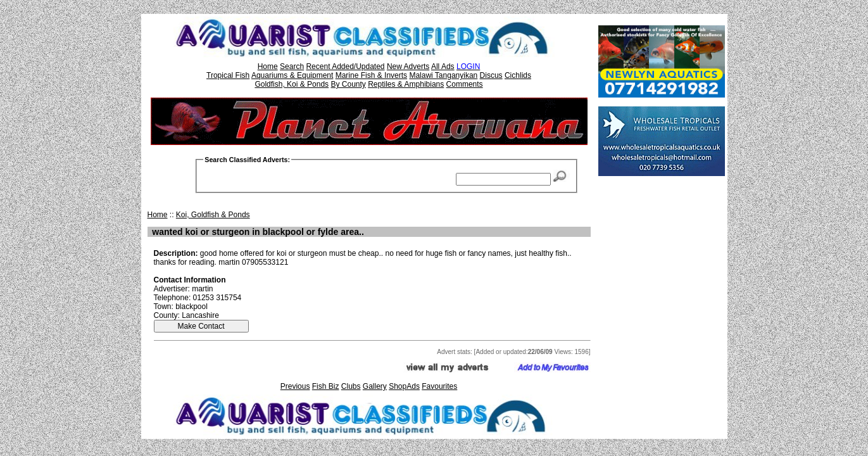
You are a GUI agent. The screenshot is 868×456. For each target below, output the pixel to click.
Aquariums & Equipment (292, 75)
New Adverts (408, 66)
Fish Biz (326, 386)
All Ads (443, 66)
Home (268, 66)
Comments (465, 84)
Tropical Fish (228, 75)
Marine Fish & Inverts (371, 75)
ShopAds (404, 386)
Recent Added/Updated (345, 66)
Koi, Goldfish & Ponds (213, 215)
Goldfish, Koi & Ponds (292, 84)
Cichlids (518, 75)
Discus (491, 75)
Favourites (439, 386)
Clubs (351, 386)
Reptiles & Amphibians (406, 84)
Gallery (375, 386)
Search (292, 66)
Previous (295, 386)
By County (348, 84)
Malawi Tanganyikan (443, 75)
